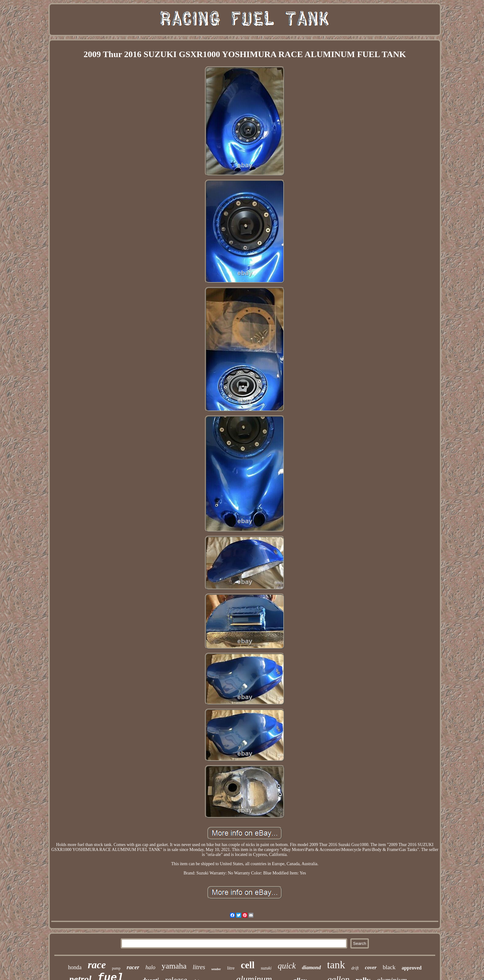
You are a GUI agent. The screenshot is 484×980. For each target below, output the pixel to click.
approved (412, 968)
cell (248, 965)
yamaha (174, 966)
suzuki (266, 968)
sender (216, 969)
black (389, 967)
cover (371, 967)
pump (116, 968)
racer (133, 967)
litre (231, 968)
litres (199, 967)
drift (355, 968)
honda (75, 967)
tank (336, 965)
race (97, 965)
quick (287, 966)
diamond (311, 967)
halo (150, 967)
